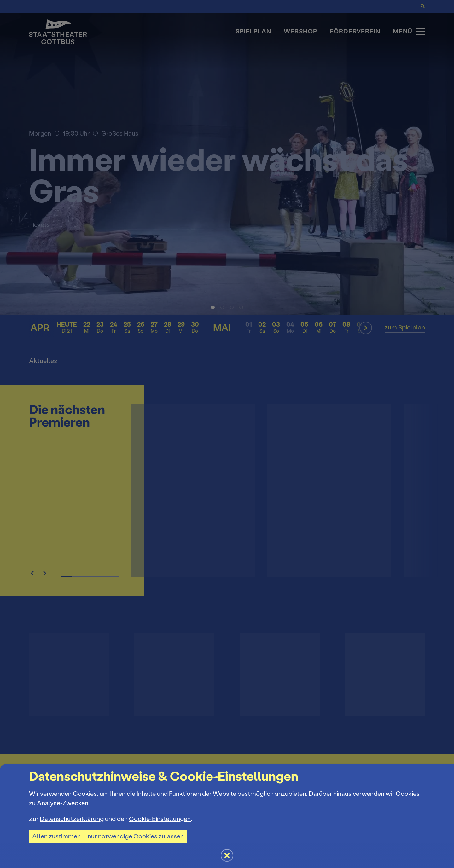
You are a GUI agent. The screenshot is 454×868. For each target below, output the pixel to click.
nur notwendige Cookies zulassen (136, 836)
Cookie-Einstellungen (160, 819)
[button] (227, 434)
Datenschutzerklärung (72, 819)
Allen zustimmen (56, 836)
